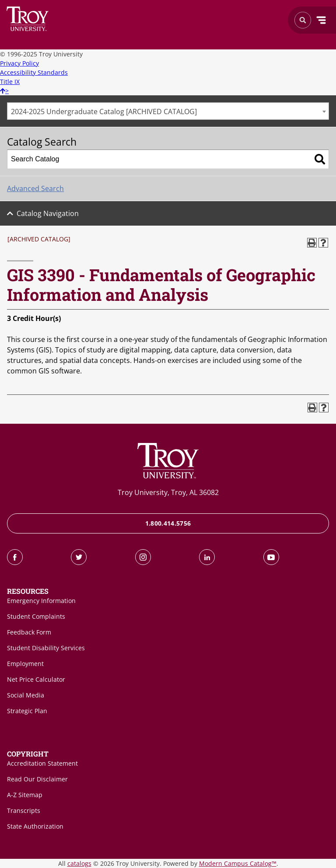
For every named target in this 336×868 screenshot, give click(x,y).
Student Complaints (36, 616)
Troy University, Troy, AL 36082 (168, 492)
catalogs (79, 863)
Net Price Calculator (36, 679)
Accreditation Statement (42, 763)
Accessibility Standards (34, 72)
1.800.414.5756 (168, 523)
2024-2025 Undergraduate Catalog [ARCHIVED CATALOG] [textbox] (104, 112)
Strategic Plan (27, 711)
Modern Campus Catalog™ (238, 863)
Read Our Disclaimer (37, 779)
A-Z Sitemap (25, 795)
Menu (321, 20)
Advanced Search (35, 188)
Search (28, 19)
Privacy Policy (19, 63)
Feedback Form (29, 632)
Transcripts (24, 810)
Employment (25, 664)
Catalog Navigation (48, 213)
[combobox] (168, 111)
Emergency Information (41, 601)
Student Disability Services (46, 648)
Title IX (10, 82)
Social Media (26, 695)
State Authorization (35, 826)
